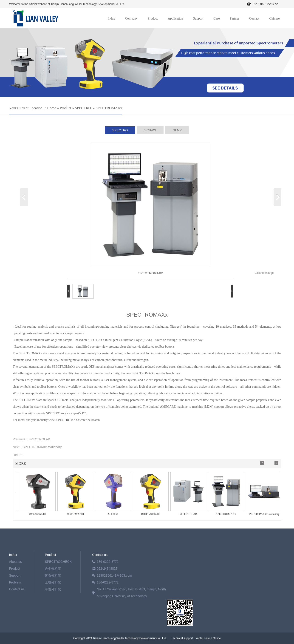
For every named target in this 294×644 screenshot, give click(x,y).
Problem (15, 582)
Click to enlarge (264, 273)
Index (111, 19)
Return (18, 455)
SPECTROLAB (39, 439)
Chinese (274, 19)
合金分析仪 (53, 569)
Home (52, 108)
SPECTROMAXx (109, 108)
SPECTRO (83, 108)
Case (216, 19)
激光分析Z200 (38, 514)
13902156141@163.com (114, 575)
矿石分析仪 (53, 575)
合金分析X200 (76, 514)
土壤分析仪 (53, 582)
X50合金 (114, 514)
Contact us (17, 589)
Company (131, 19)
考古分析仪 (53, 589)
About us (16, 562)
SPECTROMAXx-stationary (42, 447)
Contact (254, 19)
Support (198, 19)
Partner (234, 19)
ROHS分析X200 (151, 514)
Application (175, 19)
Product (153, 19)
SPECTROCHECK (58, 562)
